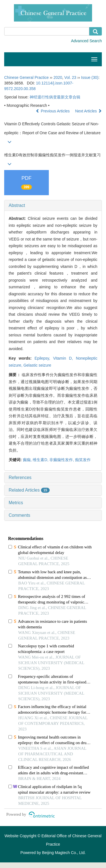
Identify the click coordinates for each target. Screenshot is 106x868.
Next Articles (88, 111)
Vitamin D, (64, 358)
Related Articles (29, 490)
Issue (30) (90, 77)
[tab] (53, 206)
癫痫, (28, 460)
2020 (58, 77)
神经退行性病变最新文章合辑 (55, 97)
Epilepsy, (44, 358)
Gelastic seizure (37, 365)
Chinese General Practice (26, 77)
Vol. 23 (70, 77)
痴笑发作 (83, 460)
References (20, 477)
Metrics (16, 503)
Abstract (17, 205)
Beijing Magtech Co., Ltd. (64, 853)
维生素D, (41, 460)
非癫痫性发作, (62, 460)
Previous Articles (53, 111)
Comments (19, 515)
